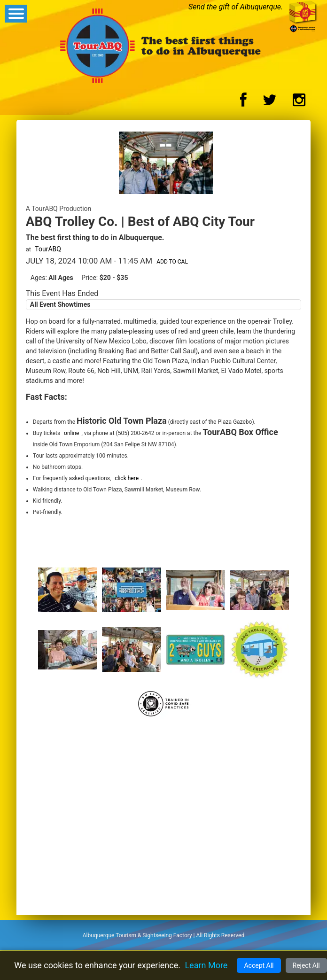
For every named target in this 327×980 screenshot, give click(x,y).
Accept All (259, 965)
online (71, 433)
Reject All (306, 965)
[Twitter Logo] (270, 103)
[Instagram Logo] (299, 103)
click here (127, 478)
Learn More (206, 965)
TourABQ (48, 249)
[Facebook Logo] (243, 103)
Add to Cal (172, 262)
